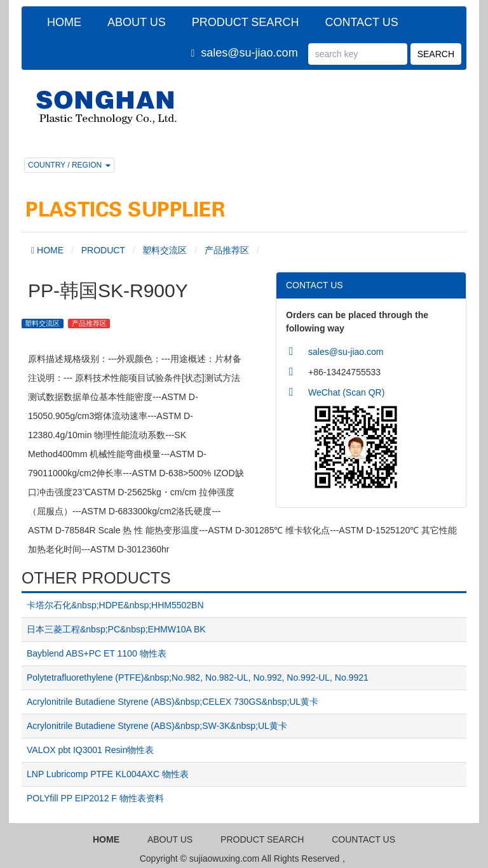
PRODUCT (103, 250)
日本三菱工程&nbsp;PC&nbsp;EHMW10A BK (116, 629)
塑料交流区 (165, 250)
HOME (64, 22)
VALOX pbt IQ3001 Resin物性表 (91, 750)
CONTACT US (361, 22)
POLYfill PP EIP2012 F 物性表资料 (95, 798)
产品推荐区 (227, 250)
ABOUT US (137, 22)
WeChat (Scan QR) (346, 392)
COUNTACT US (363, 839)
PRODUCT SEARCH (246, 22)
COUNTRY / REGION (69, 165)
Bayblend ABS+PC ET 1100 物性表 (97, 653)
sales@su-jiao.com (249, 53)
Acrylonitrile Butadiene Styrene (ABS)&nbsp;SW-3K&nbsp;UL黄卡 (157, 726)
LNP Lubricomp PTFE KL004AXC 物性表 (108, 774)
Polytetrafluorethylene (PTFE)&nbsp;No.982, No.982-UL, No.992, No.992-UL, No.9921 (198, 678)
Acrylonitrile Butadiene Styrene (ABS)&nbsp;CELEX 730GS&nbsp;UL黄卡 (173, 702)
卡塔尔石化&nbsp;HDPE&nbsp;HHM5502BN (115, 605)
